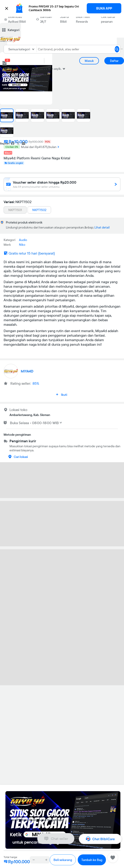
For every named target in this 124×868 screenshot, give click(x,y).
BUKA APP (104, 8)
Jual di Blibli (64, 19)
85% (36, 383)
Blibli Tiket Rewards (83, 19)
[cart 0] (5, 63)
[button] (62, 8)
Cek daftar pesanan (108, 19)
